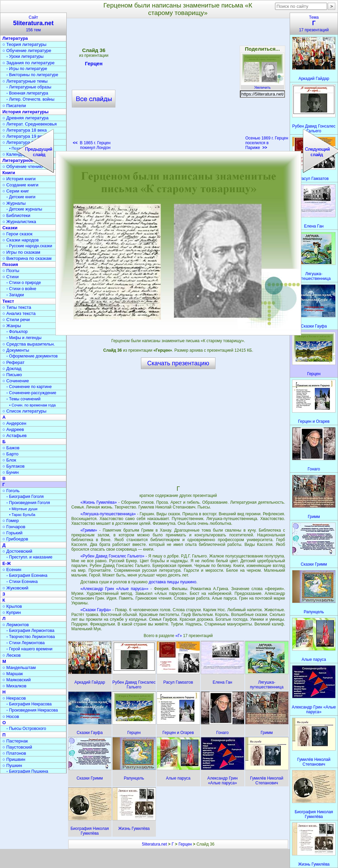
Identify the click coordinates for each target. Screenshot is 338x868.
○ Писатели (14, 106)
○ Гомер (11, 521)
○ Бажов (11, 448)
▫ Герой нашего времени (29, 649)
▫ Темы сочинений (23, 399)
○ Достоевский (17, 551)
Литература (15, 38)
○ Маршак (13, 674)
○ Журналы (14, 203)
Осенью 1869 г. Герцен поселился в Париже (267, 143)
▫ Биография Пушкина (27, 771)
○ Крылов (12, 606)
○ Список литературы (24, 411)
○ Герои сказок (18, 234)
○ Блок (9, 460)
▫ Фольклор (17, 332)
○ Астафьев (14, 436)
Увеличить (262, 86)
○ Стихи (11, 277)
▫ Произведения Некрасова (32, 710)
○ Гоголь (11, 491)
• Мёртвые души (23, 509)
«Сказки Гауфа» (96, 610)
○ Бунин (11, 472)
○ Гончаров (14, 527)
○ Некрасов (14, 698)
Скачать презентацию (178, 363)
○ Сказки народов (21, 240)
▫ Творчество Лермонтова (31, 637)
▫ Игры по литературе (27, 69)
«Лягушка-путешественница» (108, 514)
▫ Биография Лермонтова (30, 631)
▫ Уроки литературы (25, 56)
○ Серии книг (16, 191)
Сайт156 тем (33, 24)
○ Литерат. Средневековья (30, 124)
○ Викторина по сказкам (27, 258)
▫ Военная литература (27, 93)
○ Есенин (12, 570)
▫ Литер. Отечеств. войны (30, 99)
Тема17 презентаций (314, 24)
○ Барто (10, 454)
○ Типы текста (17, 307)
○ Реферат (13, 362)
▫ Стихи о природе (24, 283)
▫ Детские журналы (24, 209)
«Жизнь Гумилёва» (99, 502)
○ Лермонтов (16, 625)
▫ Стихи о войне (21, 289)
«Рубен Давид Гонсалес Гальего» (112, 556)
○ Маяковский (17, 680)
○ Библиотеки (16, 215)
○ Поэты (11, 271)
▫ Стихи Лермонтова (26, 643)
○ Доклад (12, 369)
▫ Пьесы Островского (26, 729)
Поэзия (10, 264)
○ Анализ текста (19, 313)
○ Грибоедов (15, 539)
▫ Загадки (15, 295)
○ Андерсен (14, 423)
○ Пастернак (15, 741)
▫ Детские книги (21, 197)
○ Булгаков (13, 466)
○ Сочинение (16, 381)
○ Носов (11, 716)
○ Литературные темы (25, 81)
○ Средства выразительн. (29, 344)
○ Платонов (14, 753)
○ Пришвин (14, 759)
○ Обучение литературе (27, 51)
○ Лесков (12, 655)
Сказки (10, 228)
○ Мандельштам (19, 667)
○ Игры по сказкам (21, 252)
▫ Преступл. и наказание (29, 557)
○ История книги (19, 179)
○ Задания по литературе (28, 63)
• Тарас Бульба (22, 515)
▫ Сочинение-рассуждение (31, 393)
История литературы (26, 112)
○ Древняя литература (25, 118)
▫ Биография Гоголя (25, 497)
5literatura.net (154, 844)
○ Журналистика (19, 222)
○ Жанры (12, 326)
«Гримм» (89, 530)
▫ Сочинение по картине (29, 387)
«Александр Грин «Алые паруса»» (114, 589)
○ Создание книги (20, 185)
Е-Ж (7, 563)
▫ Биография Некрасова (29, 704)
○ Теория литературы (24, 44)
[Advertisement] (178, 427)
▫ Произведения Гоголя (28, 503)
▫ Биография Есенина (27, 575)
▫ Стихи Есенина (22, 582)
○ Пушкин (12, 765)
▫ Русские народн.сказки (29, 246)
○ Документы (16, 350)
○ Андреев (13, 429)
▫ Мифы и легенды (24, 338)
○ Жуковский (15, 588)
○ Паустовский (17, 747)
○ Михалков (14, 686)
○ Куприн (12, 612)
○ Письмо (12, 375)
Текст (8, 301)
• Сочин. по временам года (33, 405)
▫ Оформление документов (32, 356)
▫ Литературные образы (29, 87)
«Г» (179, 636)
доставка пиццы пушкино (173, 582)
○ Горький (12, 533)
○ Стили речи (16, 320)
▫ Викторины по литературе (32, 75)
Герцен (185, 844)
